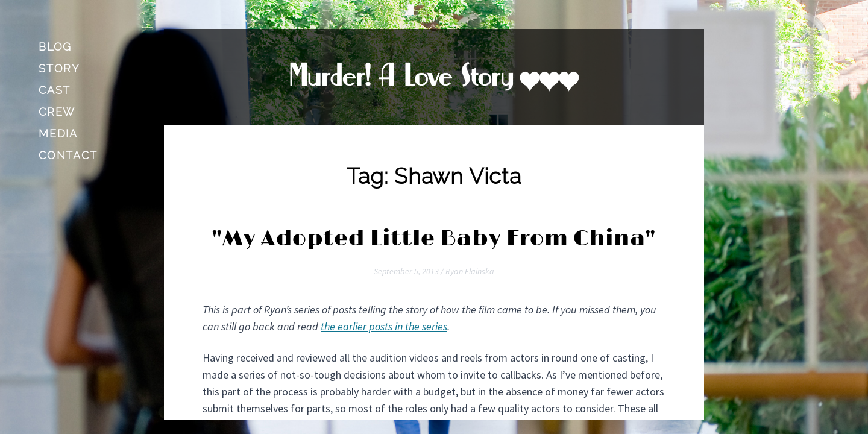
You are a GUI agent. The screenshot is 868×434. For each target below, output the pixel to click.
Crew (57, 112)
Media (58, 134)
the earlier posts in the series (384, 326)
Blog (55, 47)
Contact (68, 155)
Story (59, 68)
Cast (55, 90)
